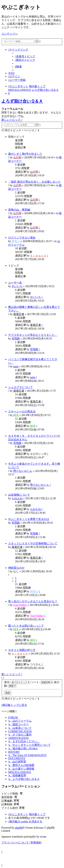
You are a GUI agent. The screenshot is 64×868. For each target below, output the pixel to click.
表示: (17, 682)
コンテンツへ (10, 34)
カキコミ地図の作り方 (22, 650)
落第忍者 (19, 314)
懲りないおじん (23, 471)
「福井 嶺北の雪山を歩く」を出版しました (34, 182)
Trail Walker (20, 605)
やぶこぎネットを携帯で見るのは (29, 519)
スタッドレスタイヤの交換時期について (33, 543)
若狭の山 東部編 (19, 210)
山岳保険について (19, 495)
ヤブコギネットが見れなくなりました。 (33, 335)
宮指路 (16, 338)
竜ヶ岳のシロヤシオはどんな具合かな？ (33, 601)
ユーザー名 (15, 283)
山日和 (17, 157)
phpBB (19, 828)
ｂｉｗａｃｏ (38, 256)
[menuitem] (25, 56)
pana (16, 366)
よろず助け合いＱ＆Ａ (22, 101)
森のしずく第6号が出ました (25, 154)
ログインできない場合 (22, 238)
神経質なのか (16, 568)
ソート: (42, 682)
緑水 (16, 415)
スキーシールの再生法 (22, 411)
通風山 (16, 241)
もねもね (17, 498)
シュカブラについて (20, 387)
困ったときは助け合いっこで (26, 626)
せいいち (17, 286)
